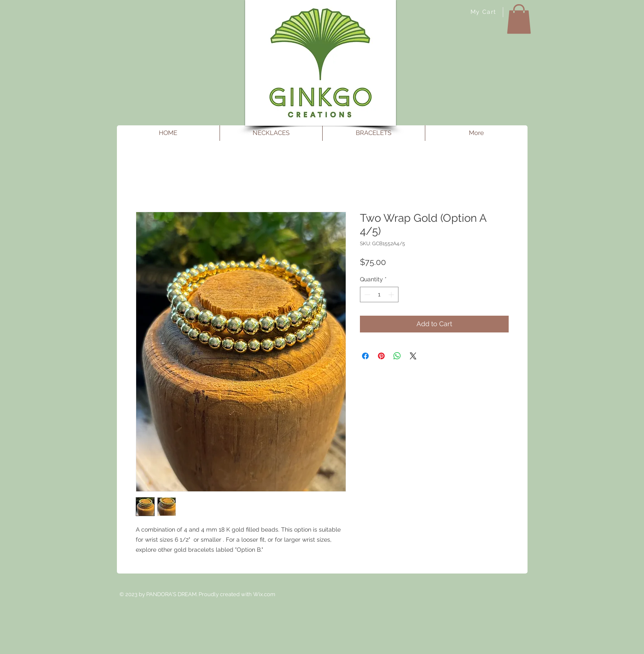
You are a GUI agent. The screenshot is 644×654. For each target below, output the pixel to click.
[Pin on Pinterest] (381, 356)
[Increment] (392, 295)
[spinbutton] (379, 295)
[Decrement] (366, 295)
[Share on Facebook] (365, 356)
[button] (519, 19)
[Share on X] (413, 356)
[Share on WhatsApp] (397, 356)
